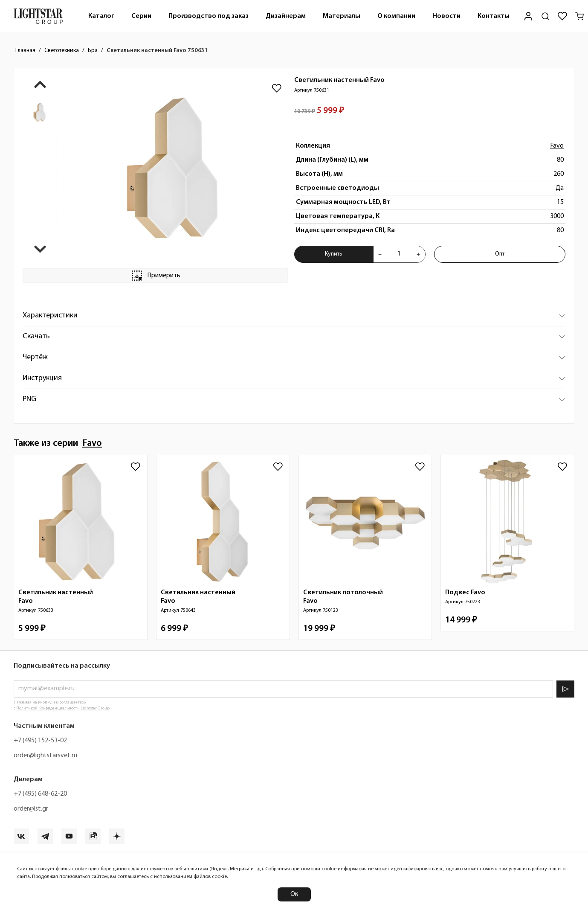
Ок (294, 894)
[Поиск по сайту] (545, 16)
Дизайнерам (286, 16)
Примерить (155, 276)
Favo (557, 146)
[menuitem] (101, 16)
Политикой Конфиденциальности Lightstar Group (63, 708)
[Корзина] (579, 16)
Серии (141, 16)
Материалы (342, 16)
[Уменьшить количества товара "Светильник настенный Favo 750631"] (380, 254)
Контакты (494, 16)
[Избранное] (562, 16)
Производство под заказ (209, 16)
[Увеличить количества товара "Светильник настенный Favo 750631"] (418, 254)
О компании (396, 16)
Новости (446, 16)
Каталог (101, 16)
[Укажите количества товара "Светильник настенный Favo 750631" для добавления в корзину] (399, 254)
